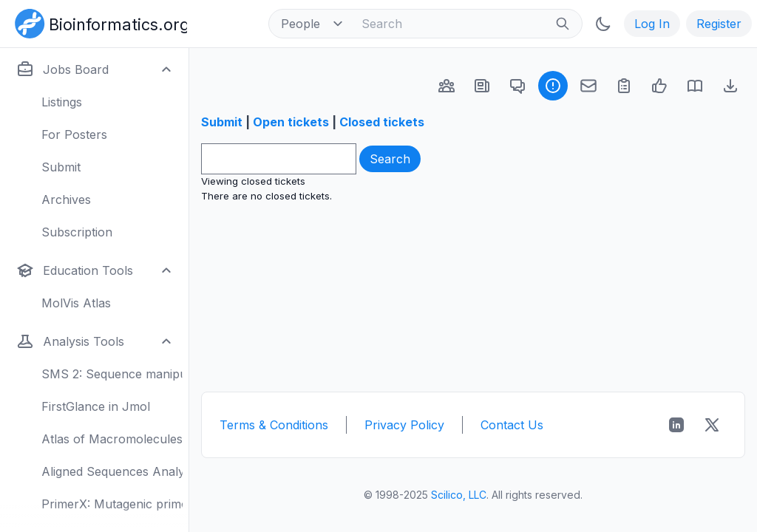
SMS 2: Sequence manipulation (112, 374)
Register (719, 24)
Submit (61, 167)
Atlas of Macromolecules (112, 439)
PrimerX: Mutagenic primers (112, 504)
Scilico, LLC (459, 495)
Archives (66, 199)
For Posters (74, 134)
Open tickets (291, 122)
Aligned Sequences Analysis (112, 471)
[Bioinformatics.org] (98, 22)
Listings (62, 102)
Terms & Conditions (274, 425)
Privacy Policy (404, 425)
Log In (652, 24)
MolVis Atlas (76, 303)
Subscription (77, 232)
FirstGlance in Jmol (96, 406)
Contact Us (512, 425)
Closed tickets (382, 122)
